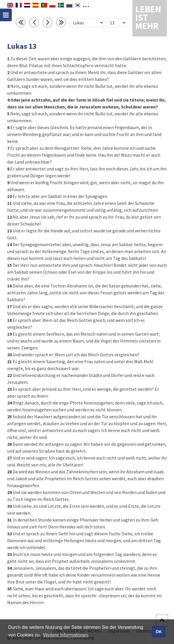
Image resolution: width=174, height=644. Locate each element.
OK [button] (159, 632)
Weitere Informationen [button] (66, 635)
